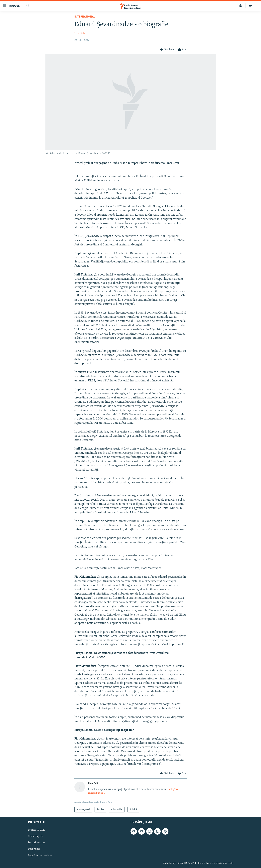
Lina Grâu (80, 34)
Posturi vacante (37, 843)
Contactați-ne (36, 836)
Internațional (85, 17)
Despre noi (34, 849)
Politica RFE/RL (37, 830)
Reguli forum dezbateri (41, 855)
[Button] (167, 50)
